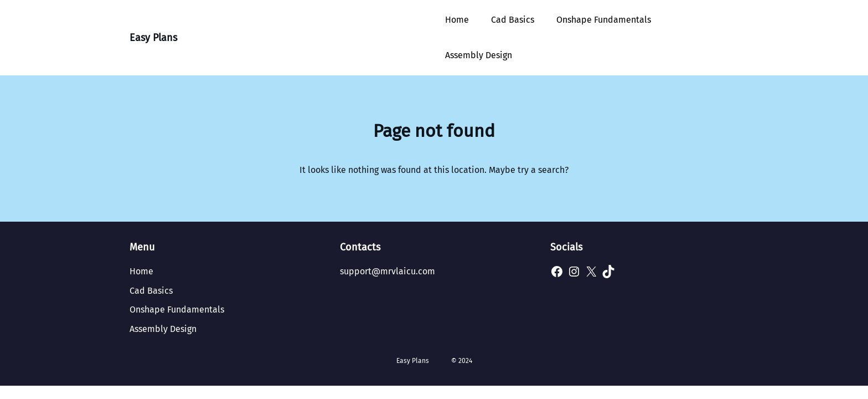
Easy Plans (153, 38)
